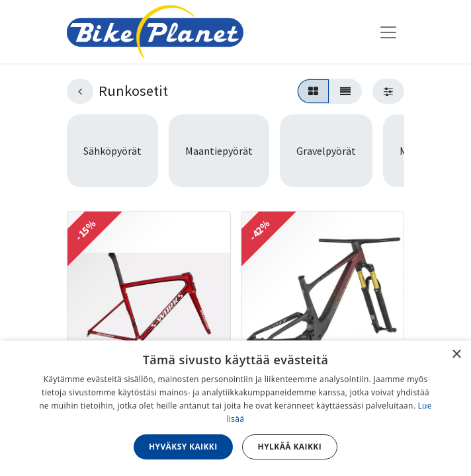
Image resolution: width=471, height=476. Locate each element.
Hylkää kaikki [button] (290, 447)
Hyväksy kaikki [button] (183, 447)
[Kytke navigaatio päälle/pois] (388, 32)
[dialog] (235, 408)
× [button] (456, 355)
